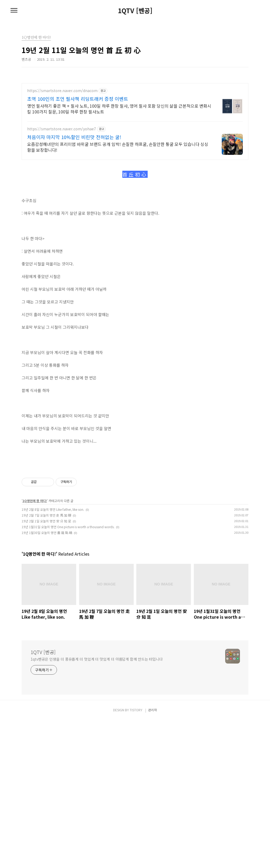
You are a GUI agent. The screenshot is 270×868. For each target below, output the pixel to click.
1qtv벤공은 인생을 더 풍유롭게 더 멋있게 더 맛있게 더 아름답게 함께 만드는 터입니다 (97, 807)
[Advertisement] (135, 202)
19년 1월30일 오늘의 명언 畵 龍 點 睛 (47, 680)
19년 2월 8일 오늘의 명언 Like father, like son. (53, 657)
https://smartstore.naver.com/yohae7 (62, 129)
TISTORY (136, 858)
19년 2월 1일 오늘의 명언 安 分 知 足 (46, 669)
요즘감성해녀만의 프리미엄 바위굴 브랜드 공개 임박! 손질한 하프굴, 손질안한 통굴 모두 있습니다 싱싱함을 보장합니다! (118, 147)
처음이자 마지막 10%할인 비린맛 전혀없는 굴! (74, 137)
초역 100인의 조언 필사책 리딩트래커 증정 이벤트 (78, 99)
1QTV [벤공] (135, 11)
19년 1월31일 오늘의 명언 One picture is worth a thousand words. (68, 674)
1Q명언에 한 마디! (35, 648)
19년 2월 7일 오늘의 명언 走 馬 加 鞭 (46, 663)
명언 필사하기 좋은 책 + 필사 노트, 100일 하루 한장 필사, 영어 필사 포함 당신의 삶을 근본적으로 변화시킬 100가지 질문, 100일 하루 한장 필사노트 (119, 109)
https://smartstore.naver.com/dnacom (62, 91)
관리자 (153, 858)
